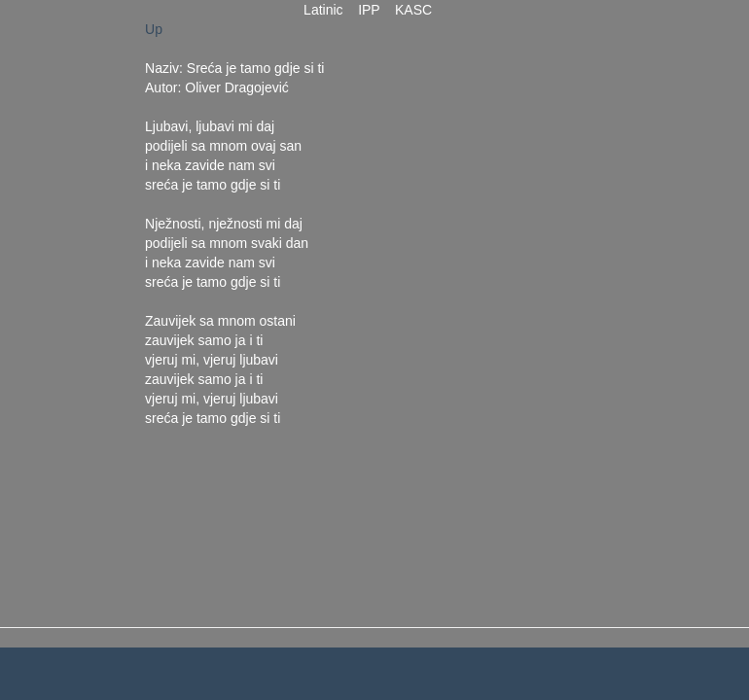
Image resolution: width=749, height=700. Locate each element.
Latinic (323, 10)
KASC (413, 10)
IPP (369, 10)
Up (154, 29)
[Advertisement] (498, 311)
